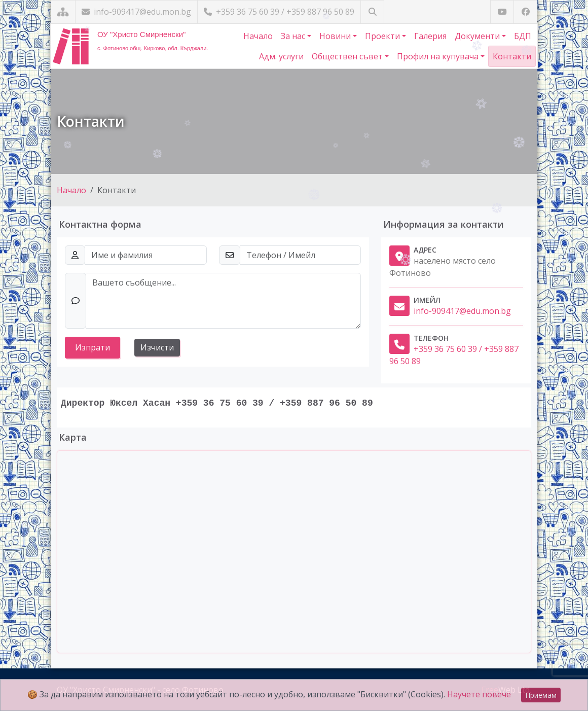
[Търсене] (372, 12)
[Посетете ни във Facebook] (525, 12)
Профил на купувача (439, 56)
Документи (478, 36)
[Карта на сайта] (63, 12)
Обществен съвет (348, 56)
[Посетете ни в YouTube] (502, 12)
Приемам (541, 695)
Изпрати (93, 347)
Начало (258, 36)
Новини (336, 36)
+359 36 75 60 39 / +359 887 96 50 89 (279, 12)
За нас (294, 36)
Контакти (512, 56)
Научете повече (479, 694)
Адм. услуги (281, 56)
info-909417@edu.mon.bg (136, 12)
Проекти (383, 36)
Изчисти (157, 347)
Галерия (430, 36)
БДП (523, 36)
